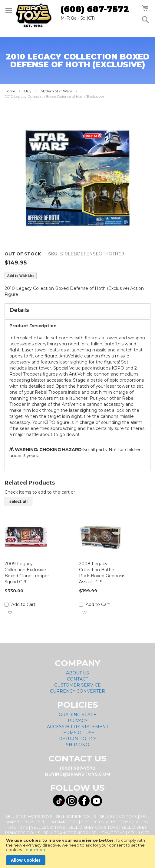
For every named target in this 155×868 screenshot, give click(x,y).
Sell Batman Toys (58, 822)
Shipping (77, 745)
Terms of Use (78, 733)
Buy (28, 91)
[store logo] (34, 15)
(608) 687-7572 (95, 9)
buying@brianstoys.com (78, 774)
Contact (77, 679)
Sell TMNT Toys (108, 833)
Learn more (35, 850)
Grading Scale (77, 715)
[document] (77, 852)
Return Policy (78, 739)
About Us (77, 673)
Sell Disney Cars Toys (93, 827)
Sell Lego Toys (48, 827)
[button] (10, 613)
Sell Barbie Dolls (76, 817)
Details (19, 310)
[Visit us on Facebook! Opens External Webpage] (84, 801)
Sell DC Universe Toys (106, 822)
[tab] (77, 311)
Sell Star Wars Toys (29, 817)
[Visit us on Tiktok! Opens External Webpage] (59, 801)
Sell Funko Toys (118, 817)
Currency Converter (77, 691)
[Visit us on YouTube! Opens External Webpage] (96, 801)
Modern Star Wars (56, 91)
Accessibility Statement (78, 727)
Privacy (78, 721)
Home (10, 91)
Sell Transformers (66, 833)
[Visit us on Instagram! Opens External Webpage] (72, 801)
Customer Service (77, 685)
